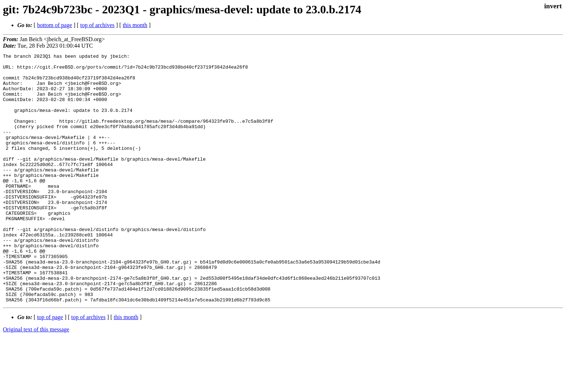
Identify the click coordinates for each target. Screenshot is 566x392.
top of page (50, 367)
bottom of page (55, 25)
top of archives (97, 25)
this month (135, 25)
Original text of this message (36, 379)
